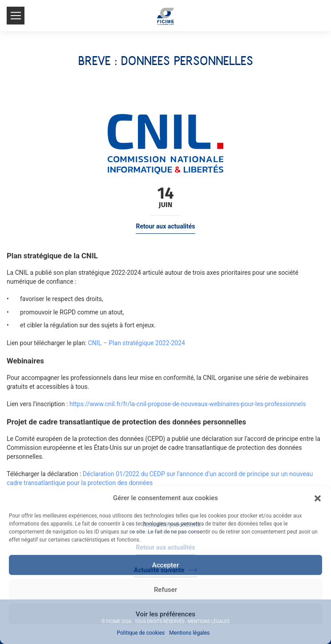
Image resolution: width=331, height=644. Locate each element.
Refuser (165, 590)
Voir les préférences (165, 614)
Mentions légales (189, 633)
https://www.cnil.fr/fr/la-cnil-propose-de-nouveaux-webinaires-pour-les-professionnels (188, 404)
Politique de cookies (141, 633)
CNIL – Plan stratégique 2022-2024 (137, 343)
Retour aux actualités (165, 226)
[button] (318, 498)
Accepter (165, 565)
